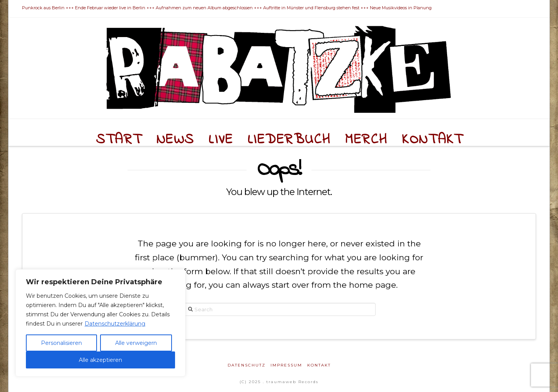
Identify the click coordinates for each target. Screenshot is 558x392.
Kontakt (319, 365)
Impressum (286, 365)
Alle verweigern (136, 343)
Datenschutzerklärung (115, 324)
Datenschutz (247, 365)
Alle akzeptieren (100, 360)
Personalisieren (61, 343)
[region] (100, 323)
